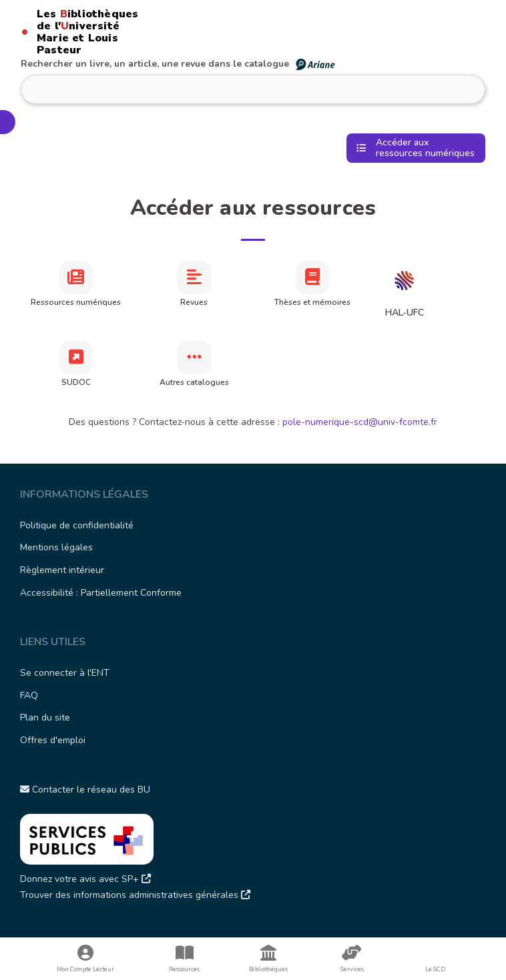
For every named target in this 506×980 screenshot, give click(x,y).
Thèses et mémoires (312, 302)
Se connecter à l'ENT (65, 673)
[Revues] (194, 278)
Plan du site (45, 717)
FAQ (29, 695)
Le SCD (435, 969)
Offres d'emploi (53, 740)
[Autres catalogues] (194, 358)
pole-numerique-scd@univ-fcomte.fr (360, 422)
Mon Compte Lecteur (86, 959)
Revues (194, 302)
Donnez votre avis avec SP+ (85, 879)
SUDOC (76, 382)
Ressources (185, 959)
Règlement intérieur (62, 570)
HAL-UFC (405, 313)
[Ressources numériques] (76, 278)
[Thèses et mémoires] (312, 278)
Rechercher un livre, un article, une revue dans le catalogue (179, 64)
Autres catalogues (194, 382)
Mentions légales (56, 547)
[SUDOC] (76, 358)
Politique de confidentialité (77, 525)
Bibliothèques (268, 959)
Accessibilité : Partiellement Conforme (101, 593)
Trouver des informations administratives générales (135, 895)
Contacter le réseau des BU (85, 790)
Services (351, 959)
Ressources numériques (76, 302)
